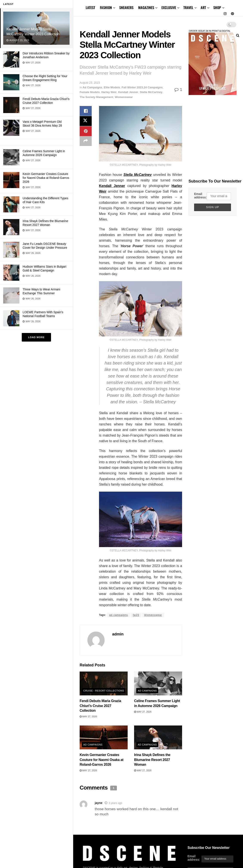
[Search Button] (238, 35)
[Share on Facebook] (86, 111)
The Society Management (96, 97)
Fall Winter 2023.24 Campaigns (142, 87)
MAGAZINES (146, 8)
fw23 (136, 615)
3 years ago (115, 803)
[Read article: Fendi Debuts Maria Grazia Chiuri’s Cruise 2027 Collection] (104, 684)
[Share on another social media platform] (86, 142)
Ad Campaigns (92, 87)
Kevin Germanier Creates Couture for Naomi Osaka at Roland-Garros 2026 (46, 178)
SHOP (217, 8)
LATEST (90, 8)
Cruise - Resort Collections (104, 691)
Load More (36, 337)
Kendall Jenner (128, 92)
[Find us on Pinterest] (232, 14)
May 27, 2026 (88, 716)
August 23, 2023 (90, 83)
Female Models (90, 92)
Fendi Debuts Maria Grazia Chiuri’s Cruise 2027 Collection (100, 706)
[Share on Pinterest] (86, 132)
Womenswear (124, 97)
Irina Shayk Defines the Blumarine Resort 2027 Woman (152, 760)
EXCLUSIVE (169, 8)
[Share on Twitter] (86, 121)
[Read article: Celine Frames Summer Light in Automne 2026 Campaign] (158, 684)
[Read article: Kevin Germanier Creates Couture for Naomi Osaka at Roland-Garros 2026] (104, 738)
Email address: (200, 196)
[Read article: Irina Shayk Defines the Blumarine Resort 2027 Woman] (158, 738)
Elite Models (112, 87)
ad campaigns (118, 615)
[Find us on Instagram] (225, 14)
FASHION (106, 8)
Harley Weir (109, 92)
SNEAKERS (126, 8)
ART (203, 8)
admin (118, 634)
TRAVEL (188, 8)
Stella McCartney (151, 92)
